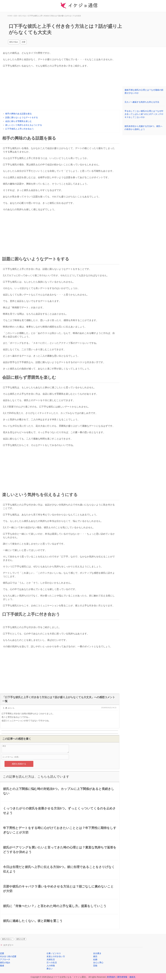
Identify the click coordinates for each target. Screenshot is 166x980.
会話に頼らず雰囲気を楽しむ (18, 121)
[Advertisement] (60, 89)
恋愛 (24, 42)
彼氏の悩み (14, 42)
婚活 (95, 956)
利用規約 (111, 977)
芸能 (95, 966)
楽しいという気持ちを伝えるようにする (24, 125)
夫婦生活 (51, 959)
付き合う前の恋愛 (8, 956)
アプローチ (5, 959)
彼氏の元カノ (7, 939)
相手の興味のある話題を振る (18, 114)
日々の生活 (52, 963)
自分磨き (97, 953)
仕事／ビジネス (54, 953)
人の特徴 (51, 966)
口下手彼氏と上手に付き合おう (20, 129)
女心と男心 (98, 963)
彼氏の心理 (21, 939)
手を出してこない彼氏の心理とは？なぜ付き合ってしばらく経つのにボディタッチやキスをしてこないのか (144, 114)
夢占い (50, 969)
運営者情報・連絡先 (126, 977)
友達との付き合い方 (56, 956)
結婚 (95, 959)
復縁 (2, 966)
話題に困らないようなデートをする (22, 117)
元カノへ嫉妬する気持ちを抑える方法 (142, 102)
